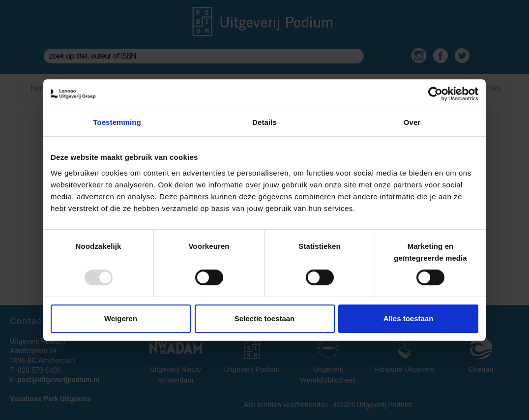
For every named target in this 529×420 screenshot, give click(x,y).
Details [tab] (264, 122)
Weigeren (121, 318)
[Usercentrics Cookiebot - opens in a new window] (435, 94)
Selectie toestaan (265, 318)
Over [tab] (412, 122)
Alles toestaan (409, 318)
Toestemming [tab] (117, 122)
